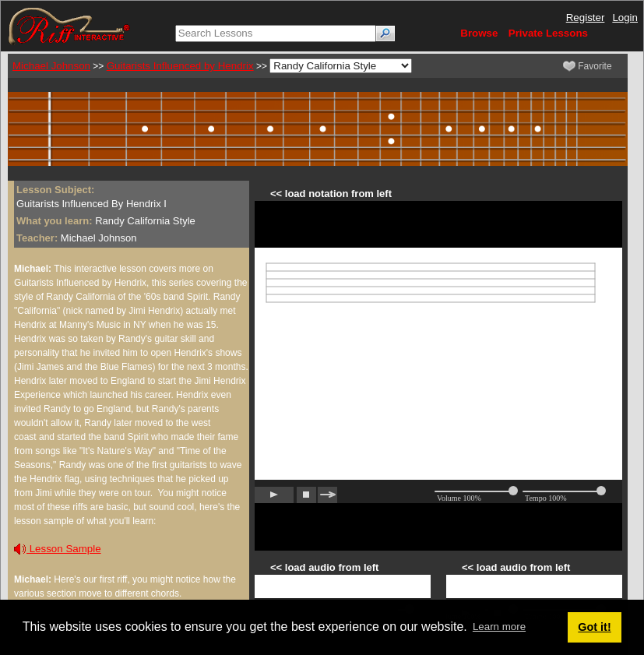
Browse (479, 33)
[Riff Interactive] (69, 25)
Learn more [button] (499, 627)
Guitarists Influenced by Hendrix (180, 66)
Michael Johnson (51, 66)
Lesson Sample (58, 549)
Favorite (588, 66)
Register (586, 18)
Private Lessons (548, 33)
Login (625, 18)
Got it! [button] (594, 627)
